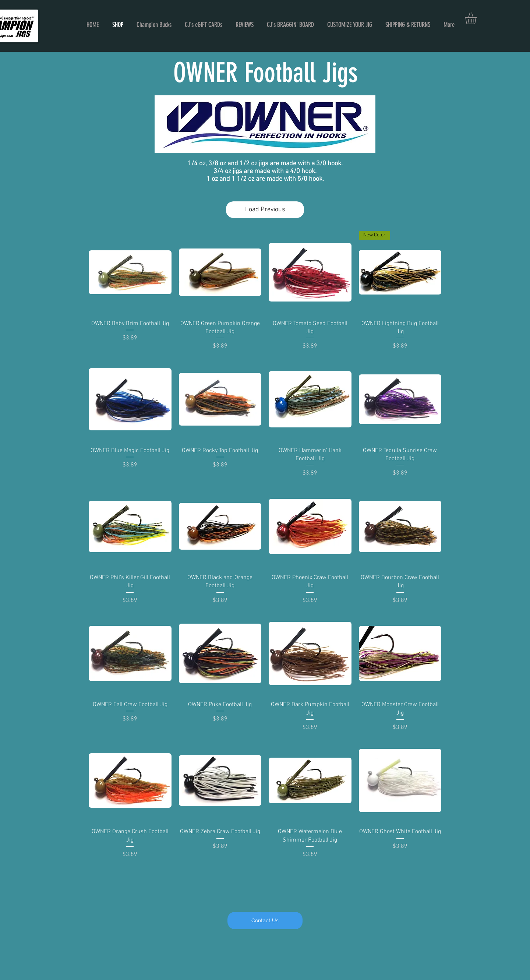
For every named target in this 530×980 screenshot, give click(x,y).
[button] (478, 18)
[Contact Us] (265, 921)
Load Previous (265, 210)
